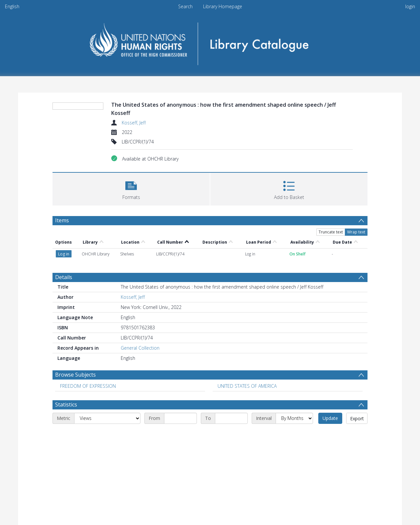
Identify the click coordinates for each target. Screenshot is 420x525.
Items (62, 220)
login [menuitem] (410, 6)
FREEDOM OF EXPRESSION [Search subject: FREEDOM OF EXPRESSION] (88, 386)
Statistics (66, 405)
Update (330, 418)
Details (64, 277)
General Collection (140, 348)
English (12, 6)
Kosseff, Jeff (134, 123)
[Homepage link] (210, 42)
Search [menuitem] (185, 6)
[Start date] (180, 418)
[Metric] (107, 418)
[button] (131, 188)
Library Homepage (223, 6)
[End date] (231, 418)
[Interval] (294, 418)
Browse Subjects (75, 375)
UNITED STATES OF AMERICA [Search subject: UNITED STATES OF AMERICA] (247, 386)
